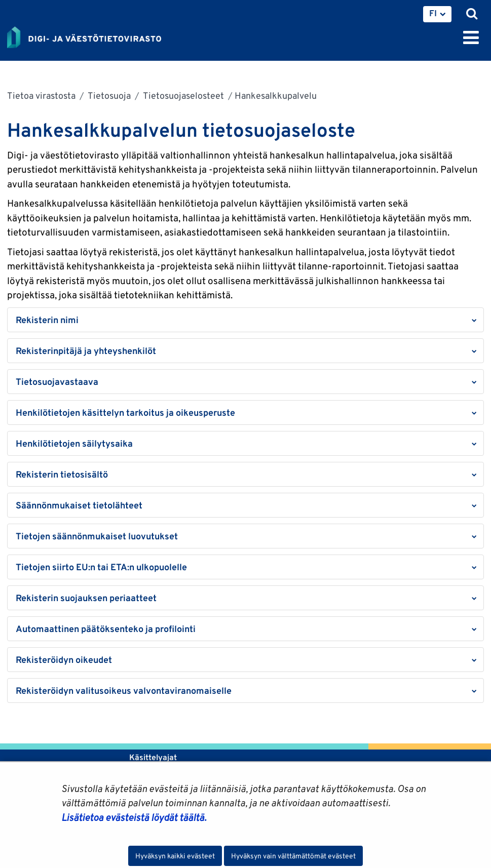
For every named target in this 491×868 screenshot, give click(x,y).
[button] (246, 320)
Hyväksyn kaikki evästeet (175, 856)
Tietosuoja (108, 95)
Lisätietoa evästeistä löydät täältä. (134, 817)
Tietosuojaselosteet (183, 95)
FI (433, 13)
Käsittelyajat (153, 757)
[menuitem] (437, 14)
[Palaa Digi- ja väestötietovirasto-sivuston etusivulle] (84, 35)
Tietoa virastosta (41, 95)
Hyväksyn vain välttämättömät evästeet (293, 856)
